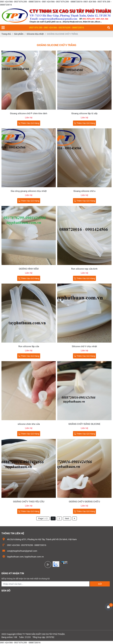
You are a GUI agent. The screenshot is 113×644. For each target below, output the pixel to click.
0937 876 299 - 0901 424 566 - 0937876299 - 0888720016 (56, 27)
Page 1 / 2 (43, 518)
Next (67, 518)
